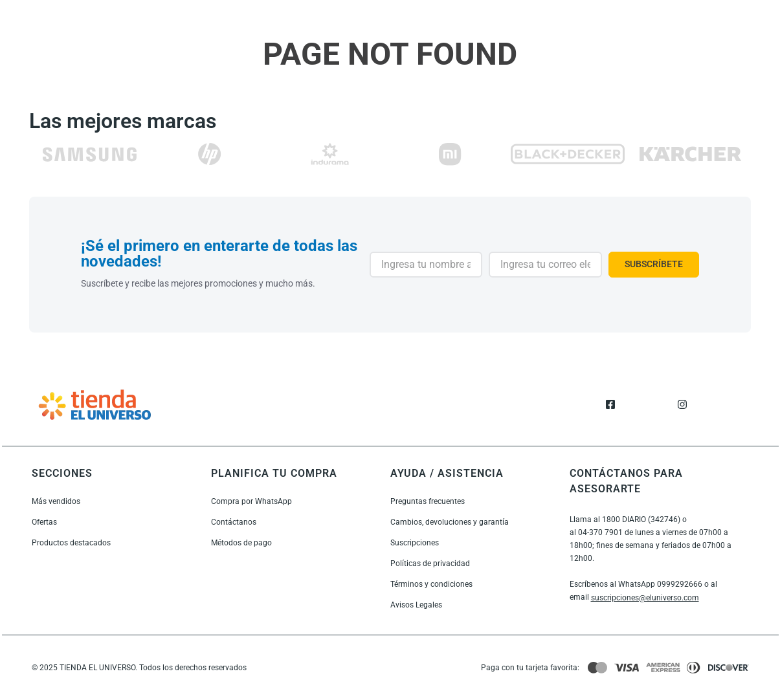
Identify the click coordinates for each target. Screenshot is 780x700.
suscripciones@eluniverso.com (645, 598)
